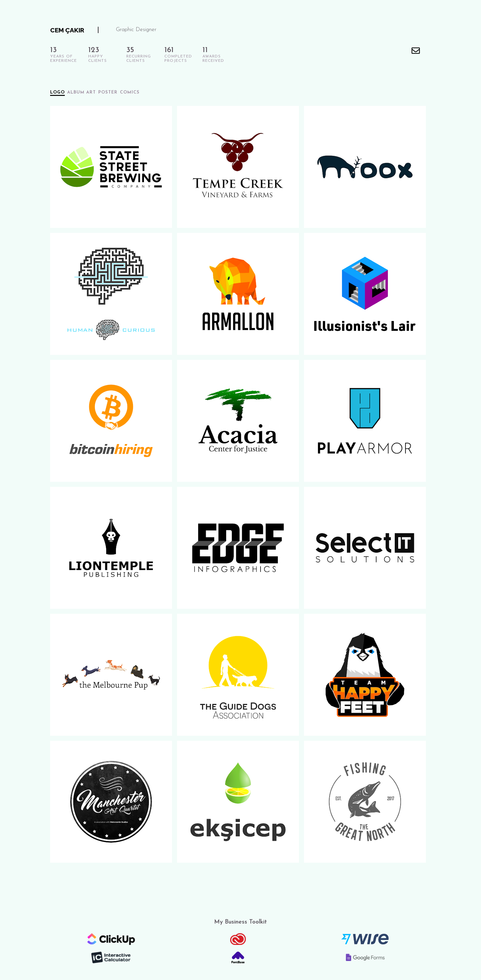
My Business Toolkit (240, 922)
